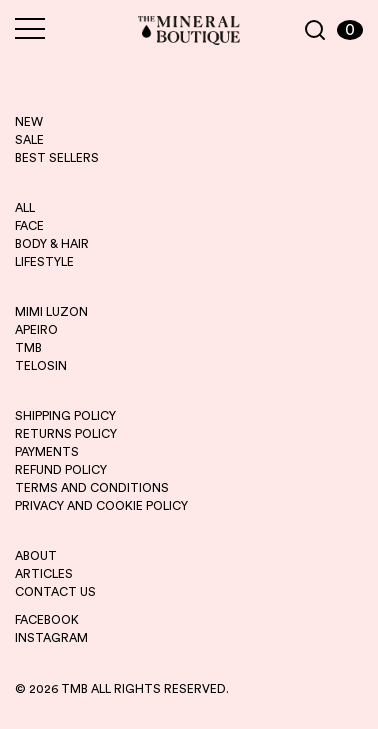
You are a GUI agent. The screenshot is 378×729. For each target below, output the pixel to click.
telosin (41, 366)
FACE (29, 226)
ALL (25, 208)
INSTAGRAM (51, 638)
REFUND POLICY (61, 470)
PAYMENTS (47, 452)
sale (29, 140)
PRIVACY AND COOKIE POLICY (101, 506)
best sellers (57, 158)
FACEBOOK (47, 620)
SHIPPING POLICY (65, 416)
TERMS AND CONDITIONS (92, 488)
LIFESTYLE (44, 262)
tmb (28, 348)
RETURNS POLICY (66, 434)
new (29, 122)
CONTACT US (55, 592)
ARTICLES (44, 574)
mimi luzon (51, 312)
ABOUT (36, 556)
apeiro (36, 330)
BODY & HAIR (52, 244)
